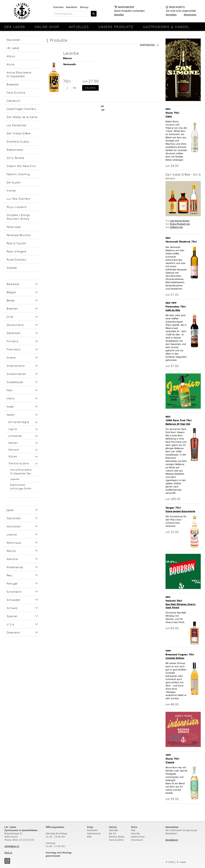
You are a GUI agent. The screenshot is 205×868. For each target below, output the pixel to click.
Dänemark (14, 333)
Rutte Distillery (16, 259)
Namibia (12, 559)
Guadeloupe (15, 382)
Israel (10, 406)
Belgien (11, 292)
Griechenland (16, 366)
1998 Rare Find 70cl (179, 420)
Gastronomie (94, 833)
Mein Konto (177, 7)
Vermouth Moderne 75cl (181, 242)
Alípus (11, 56)
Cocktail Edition (175, 658)
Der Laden (15, 27)
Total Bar (114, 830)
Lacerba (15, 479)
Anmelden (171, 15)
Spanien (12, 616)
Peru (10, 575)
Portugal (12, 583)
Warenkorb (126, 7)
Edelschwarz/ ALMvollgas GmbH (21, 487)
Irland (10, 398)
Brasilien (12, 308)
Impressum (137, 840)
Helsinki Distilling (18, 174)
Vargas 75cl (173, 508)
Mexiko (11, 551)
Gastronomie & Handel (166, 27)
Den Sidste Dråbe (18, 133)
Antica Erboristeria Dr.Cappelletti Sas (21, 472)
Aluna (10, 64)
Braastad (13, 84)
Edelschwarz (15, 150)
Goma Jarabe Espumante (180, 511)
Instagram (7, 861)
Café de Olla (173, 310)
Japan (10, 510)
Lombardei (15, 436)
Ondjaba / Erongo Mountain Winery (18, 217)
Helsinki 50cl (174, 601)
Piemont (14, 450)
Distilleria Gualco (18, 141)
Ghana (11, 357)
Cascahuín (14, 101)
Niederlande (15, 567)
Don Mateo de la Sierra (22, 117)
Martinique (14, 543)
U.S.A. (11, 624)
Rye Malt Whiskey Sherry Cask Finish (181, 606)
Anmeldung (172, 840)
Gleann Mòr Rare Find (21, 166)
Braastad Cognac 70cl (180, 655)
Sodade (12, 268)
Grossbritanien (16, 374)
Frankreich (14, 349)
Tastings (84, 7)
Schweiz (12, 608)
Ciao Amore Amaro (180, 221)
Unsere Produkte (116, 27)
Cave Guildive (16, 92)
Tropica (170, 762)
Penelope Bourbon (19, 235)
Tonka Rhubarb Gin (180, 224)
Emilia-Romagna (19, 422)
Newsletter (72, 7)
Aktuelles (79, 27)
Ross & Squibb (16, 243)
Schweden (14, 600)
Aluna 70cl (172, 113)
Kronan (11, 190)
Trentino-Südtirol (19, 463)
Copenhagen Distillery (21, 109)
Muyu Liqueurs (17, 207)
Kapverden (14, 518)
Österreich (14, 632)
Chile (10, 317)
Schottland (14, 592)
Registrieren (190, 15)
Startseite (58, 7)
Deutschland (15, 325)
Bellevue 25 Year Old (178, 424)
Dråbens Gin (176, 227)
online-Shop (47, 27)
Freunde (135, 833)
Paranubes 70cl (176, 307)
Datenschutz (138, 837)
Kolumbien (14, 526)
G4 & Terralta (15, 158)
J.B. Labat (13, 48)
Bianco (67, 58)
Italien (11, 415)
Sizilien (13, 456)
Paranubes (14, 227)
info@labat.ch (12, 846)
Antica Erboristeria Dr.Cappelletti (19, 74)
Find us (8, 853)
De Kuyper (14, 182)
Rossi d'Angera (16, 251)
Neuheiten (14, 40)
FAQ (133, 830)
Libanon (12, 534)
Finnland (12, 341)
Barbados (13, 284)
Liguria (13, 429)
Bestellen (119, 15)
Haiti (10, 390)
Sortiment (92, 830)
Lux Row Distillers (18, 199)
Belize (10, 300)
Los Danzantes (16, 125)
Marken (13, 443)
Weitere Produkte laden (103, 108)
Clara (169, 116)
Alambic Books (117, 837)
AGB (89, 837)
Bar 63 (113, 833)
